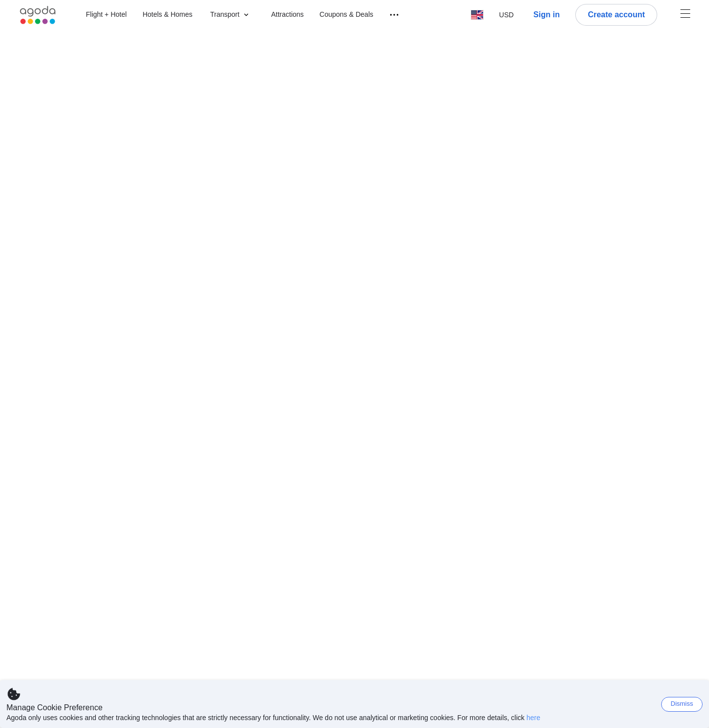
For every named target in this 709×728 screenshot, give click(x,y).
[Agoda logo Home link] (38, 15)
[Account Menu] (685, 15)
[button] (232, 15)
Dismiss (682, 704)
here (533, 718)
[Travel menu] (390, 15)
